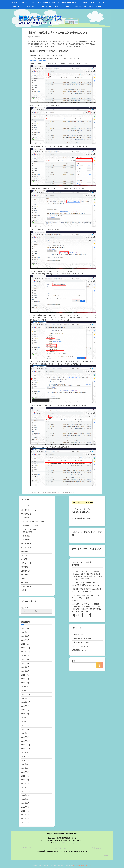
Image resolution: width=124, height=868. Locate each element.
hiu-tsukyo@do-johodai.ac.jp (65, 843)
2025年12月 (26, 648)
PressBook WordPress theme (82, 865)
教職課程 (85, 2)
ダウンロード (96, 2)
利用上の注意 (27, 848)
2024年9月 (25, 706)
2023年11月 (26, 745)
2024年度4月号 (35, 493)
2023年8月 (25, 757)
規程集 (98, 6)
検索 (74, 661)
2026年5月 (25, 628)
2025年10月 (26, 656)
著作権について (96, 848)
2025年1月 (25, 691)
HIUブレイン (26, 548)
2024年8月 (25, 710)
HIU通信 (24, 559)
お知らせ (16, 6)
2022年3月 (25, 823)
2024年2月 (25, 733)
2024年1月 (25, 737)
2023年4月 (25, 772)
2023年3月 (25, 776)
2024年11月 (26, 698)
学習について (26, 514)
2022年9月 (25, 799)
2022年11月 (26, 791)
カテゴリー (25, 608)
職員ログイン (108, 856)
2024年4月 (25, 726)
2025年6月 (25, 671)
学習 (54, 2)
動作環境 (78, 6)
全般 (43, 493)
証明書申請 (25, 571)
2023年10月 (26, 749)
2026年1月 (25, 644)
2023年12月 (26, 741)
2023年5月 (25, 768)
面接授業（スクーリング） (33, 526)
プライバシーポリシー (61, 848)
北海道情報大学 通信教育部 (82, 638)
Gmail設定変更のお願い (82, 518)
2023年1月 (25, 784)
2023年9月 (25, 753)
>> (93, 615)
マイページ (16, 2)
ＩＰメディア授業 (30, 529)
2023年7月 (25, 760)
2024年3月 (25, 729)
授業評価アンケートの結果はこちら (87, 549)
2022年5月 (25, 815)
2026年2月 (25, 640)
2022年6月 (25, 811)
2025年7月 (25, 667)
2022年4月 (25, 819)
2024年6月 (25, 718)
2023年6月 (25, 764)
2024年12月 (26, 694)
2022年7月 (25, 807)
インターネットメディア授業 (34, 522)
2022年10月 (26, 795)
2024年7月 (25, 714)
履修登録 (26, 536)
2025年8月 (25, 663)
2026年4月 (25, 632)
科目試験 (48, 493)
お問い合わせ (89, 6)
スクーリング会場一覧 (80, 646)
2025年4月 (25, 679)
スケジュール (30, 6)
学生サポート (69, 493)
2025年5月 (25, 675)
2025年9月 (25, 659)
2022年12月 (26, 788)
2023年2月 (25, 780)
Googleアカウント (58, 493)
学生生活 (56, 6)
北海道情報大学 (78, 635)
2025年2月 (25, 687)
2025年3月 (25, 683)
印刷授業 (26, 518)
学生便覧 (47, 2)
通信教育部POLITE (69, 2)
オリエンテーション (34, 2)
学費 (67, 6)
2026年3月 (25, 636)
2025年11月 (26, 652)
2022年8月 (25, 803)
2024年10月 (26, 702)
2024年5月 (25, 722)
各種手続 (44, 6)
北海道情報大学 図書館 (81, 642)
